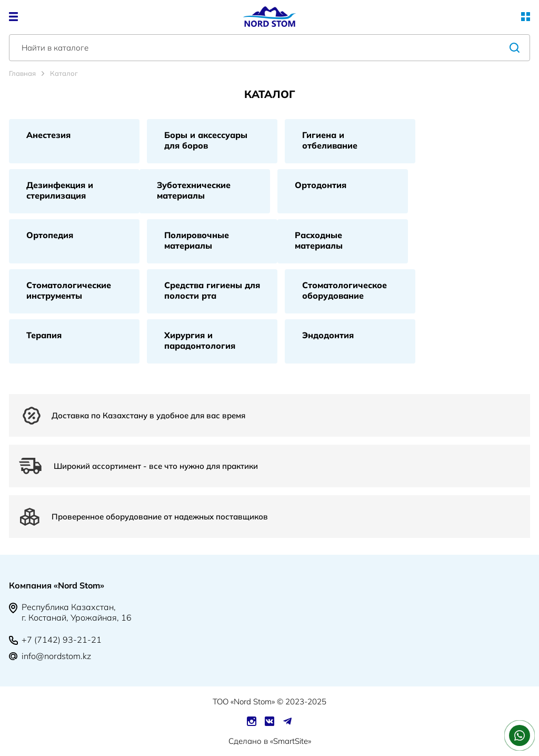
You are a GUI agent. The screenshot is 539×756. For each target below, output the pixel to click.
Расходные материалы (319, 240)
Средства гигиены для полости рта (212, 290)
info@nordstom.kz (56, 656)
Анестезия (48, 135)
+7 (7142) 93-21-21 (62, 640)
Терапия (44, 335)
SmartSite (291, 741)
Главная (22, 73)
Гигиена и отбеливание (330, 140)
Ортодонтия (321, 185)
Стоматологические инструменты (69, 290)
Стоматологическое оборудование (345, 290)
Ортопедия (50, 235)
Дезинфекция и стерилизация (60, 190)
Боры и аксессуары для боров (206, 140)
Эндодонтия (328, 335)
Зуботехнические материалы (194, 190)
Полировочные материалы (197, 240)
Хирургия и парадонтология (200, 340)
